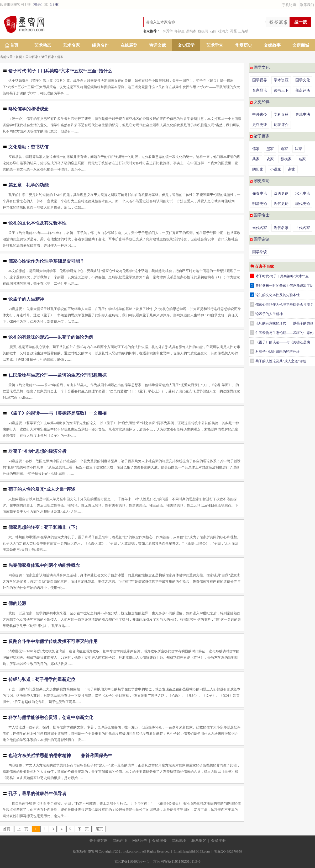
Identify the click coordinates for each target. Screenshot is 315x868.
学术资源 (281, 80)
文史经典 (262, 102)
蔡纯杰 (191, 31)
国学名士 (262, 215)
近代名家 (281, 228)
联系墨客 (199, 841)
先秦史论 (260, 193)
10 (252, 361)
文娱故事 (272, 45)
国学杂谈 (262, 239)
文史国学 (186, 45)
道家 (284, 149)
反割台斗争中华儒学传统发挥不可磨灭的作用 (53, 641)
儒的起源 (17, 603)
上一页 (23, 829)
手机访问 (289, 5)
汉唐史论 (281, 193)
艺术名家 (71, 45)
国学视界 (260, 80)
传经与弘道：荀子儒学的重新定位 (42, 680)
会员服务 (159, 841)
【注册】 (55, 5)
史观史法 (303, 115)
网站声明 (120, 841)
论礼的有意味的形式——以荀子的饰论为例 (51, 337)
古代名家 (303, 228)
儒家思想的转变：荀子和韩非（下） (44, 527)
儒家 (60, 57)
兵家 (256, 159)
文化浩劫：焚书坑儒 (28, 147)
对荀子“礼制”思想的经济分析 (37, 451)
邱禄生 (179, 31)
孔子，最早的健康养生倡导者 (37, 794)
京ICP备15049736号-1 (132, 862)
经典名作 (100, 45)
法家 (298, 149)
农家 (270, 159)
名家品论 (260, 90)
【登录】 (38, 5)
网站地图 (179, 841)
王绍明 (243, 31)
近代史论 (281, 204)
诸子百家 (48, 57)
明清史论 (260, 204)
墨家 (270, 149)
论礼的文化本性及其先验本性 (37, 223)
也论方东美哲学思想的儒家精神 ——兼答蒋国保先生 (60, 756)
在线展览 (129, 45)
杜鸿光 (223, 31)
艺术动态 (43, 45)
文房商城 (301, 45)
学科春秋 (281, 115)
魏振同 (203, 31)
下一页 (83, 829)
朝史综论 (262, 181)
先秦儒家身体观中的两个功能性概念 (44, 565)
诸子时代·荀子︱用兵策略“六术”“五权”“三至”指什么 (60, 71)
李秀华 (168, 31)
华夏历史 (244, 45)
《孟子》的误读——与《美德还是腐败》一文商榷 (57, 413)
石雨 (213, 31)
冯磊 (233, 31)
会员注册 (218, 841)
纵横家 (286, 159)
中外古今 (260, 115)
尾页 (99, 829)
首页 (14, 45)
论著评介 (281, 125)
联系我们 (307, 5)
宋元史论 (303, 193)
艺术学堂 (215, 45)
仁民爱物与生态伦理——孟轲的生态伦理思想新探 (57, 375)
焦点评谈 (303, 90)
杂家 (292, 169)
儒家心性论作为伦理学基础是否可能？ (46, 261)
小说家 (276, 169)
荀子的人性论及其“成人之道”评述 (42, 489)
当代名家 (260, 228)
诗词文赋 (157, 45)
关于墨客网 (98, 841)
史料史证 (260, 125)
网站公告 (140, 841)
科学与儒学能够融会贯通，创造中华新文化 (51, 718)
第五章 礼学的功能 (28, 185)
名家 (302, 159)
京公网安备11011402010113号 (177, 862)
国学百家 (32, 57)
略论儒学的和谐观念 (28, 109)
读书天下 (281, 90)
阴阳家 (258, 169)
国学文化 (262, 67)
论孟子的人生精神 (26, 299)
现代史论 (303, 204)
